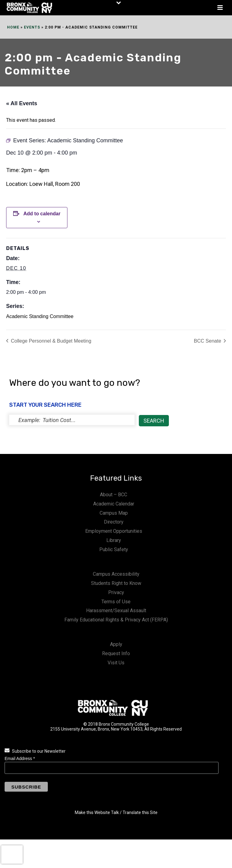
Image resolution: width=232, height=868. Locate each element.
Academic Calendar (114, 504)
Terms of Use (116, 602)
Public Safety (114, 549)
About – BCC (114, 495)
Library (114, 540)
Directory (114, 522)
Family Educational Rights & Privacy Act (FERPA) (116, 620)
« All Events (22, 103)
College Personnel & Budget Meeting (50, 341)
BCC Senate (208, 341)
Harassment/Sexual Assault (116, 611)
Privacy (116, 592)
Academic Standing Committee (40, 316)
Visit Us (116, 663)
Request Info (116, 653)
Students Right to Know (116, 583)
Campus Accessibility (116, 574)
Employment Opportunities (114, 531)
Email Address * (20, 759)
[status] (72, 420)
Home (13, 27)
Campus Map (114, 513)
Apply (116, 644)
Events (32, 27)
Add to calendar (42, 214)
